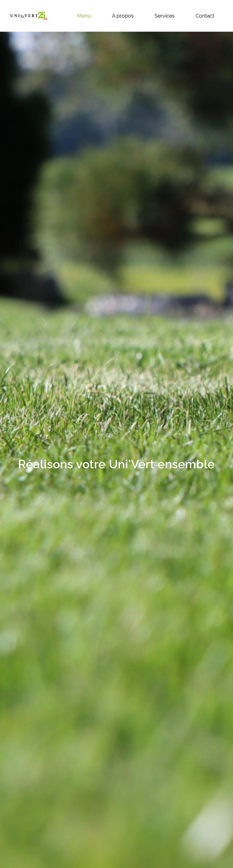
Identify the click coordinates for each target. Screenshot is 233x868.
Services (165, 16)
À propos (123, 16)
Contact (205, 16)
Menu (84, 16)
